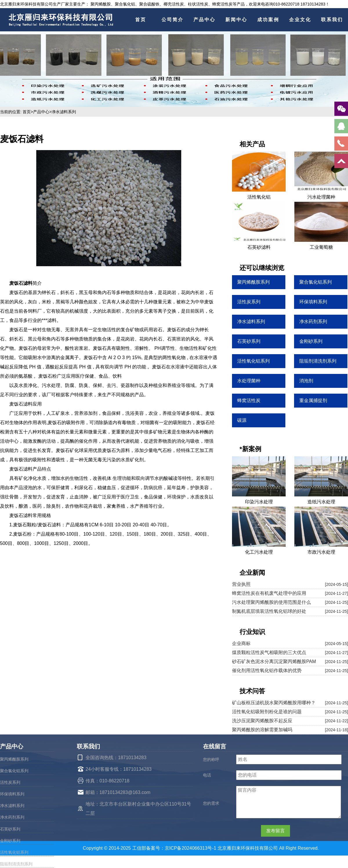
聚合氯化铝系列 (14, 771)
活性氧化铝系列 (14, 852)
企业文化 (300, 20)
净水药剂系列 (12, 817)
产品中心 (204, 20)
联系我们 (332, 20)
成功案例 (268, 20)
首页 (141, 20)
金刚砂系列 (10, 841)
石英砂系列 (10, 829)
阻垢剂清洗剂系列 (16, 864)
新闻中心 (236, 20)
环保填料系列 (12, 794)
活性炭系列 (10, 782)
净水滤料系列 (64, 112)
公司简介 (173, 20)
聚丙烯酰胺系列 (14, 759)
